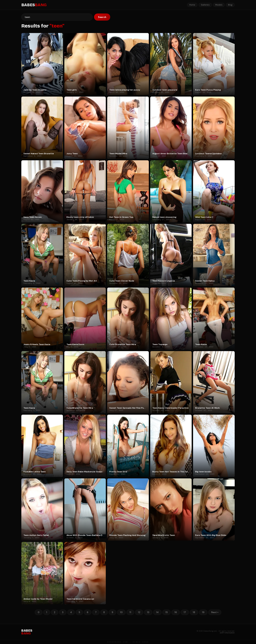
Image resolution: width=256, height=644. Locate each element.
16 (176, 612)
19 (203, 612)
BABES (34, 5)
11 (130, 612)
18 (194, 612)
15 (166, 612)
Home (192, 5)
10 (121, 612)
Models (219, 5)
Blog (230, 5)
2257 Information (227, 633)
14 (157, 612)
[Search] (57, 17)
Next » (215, 612)
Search (102, 17)
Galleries (205, 5)
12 (139, 612)
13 (148, 612)
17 (185, 612)
